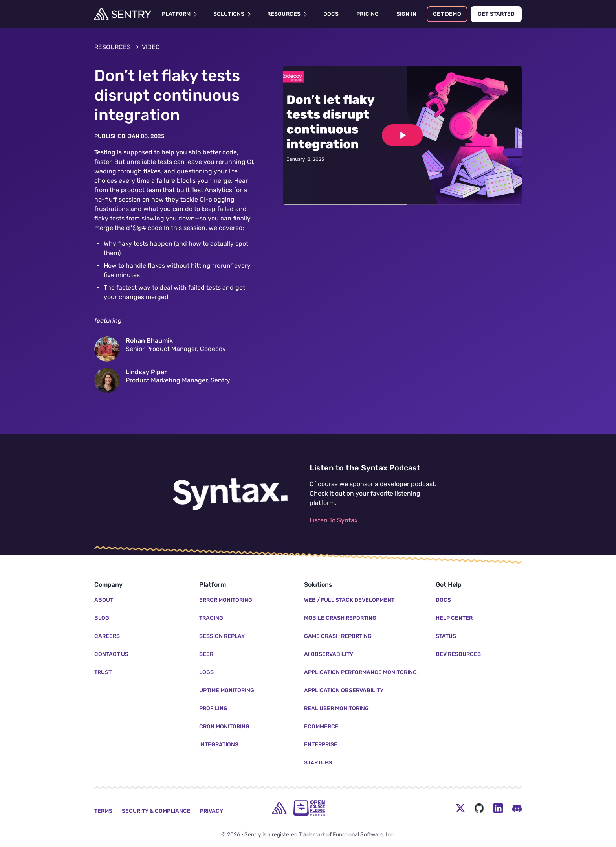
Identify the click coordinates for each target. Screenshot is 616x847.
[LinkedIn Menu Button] (498, 808)
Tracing (211, 618)
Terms (103, 811)
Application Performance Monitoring (360, 672)
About (104, 600)
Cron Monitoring (224, 727)
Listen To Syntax (334, 520)
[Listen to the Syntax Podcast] (230, 494)
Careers (107, 636)
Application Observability (344, 690)
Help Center (454, 618)
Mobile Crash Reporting (340, 618)
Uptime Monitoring (227, 690)
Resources (116, 47)
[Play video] (402, 135)
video (151, 47)
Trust (103, 672)
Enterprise (321, 745)
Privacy (212, 811)
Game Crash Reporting (338, 636)
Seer (206, 654)
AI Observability (329, 654)
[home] (279, 808)
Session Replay (222, 636)
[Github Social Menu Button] (479, 808)
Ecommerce (321, 727)
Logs (206, 672)
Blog (102, 618)
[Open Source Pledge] (309, 808)
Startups (318, 763)
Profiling (213, 708)
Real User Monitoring (336, 708)
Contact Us (111, 654)
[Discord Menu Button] (517, 808)
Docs (443, 600)
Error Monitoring (226, 600)
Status (446, 636)
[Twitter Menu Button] (460, 808)
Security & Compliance (156, 811)
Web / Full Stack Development (349, 600)
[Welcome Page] (123, 14)
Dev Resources (458, 654)
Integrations (219, 745)
